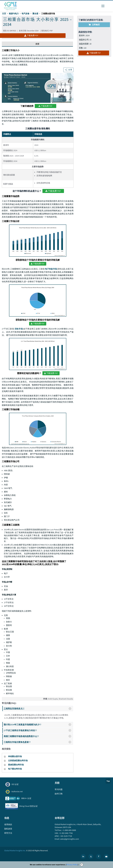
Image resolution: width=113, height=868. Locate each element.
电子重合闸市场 (15, 769)
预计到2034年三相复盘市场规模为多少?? (38, 725)
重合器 (35, 14)
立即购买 (94, 25)
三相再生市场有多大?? (38, 708)
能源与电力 (14, 14)
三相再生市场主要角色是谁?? (38, 742)
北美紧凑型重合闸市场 (18, 761)
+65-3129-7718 (66, 836)
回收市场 (19, 329)
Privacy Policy (72, 865)
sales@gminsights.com (69, 839)
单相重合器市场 (15, 756)
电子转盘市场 (51, 269)
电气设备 (26, 14)
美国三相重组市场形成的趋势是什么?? (38, 736)
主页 (4, 14)
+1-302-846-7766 (66, 833)
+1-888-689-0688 (69, 830)
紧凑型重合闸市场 (16, 765)
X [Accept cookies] (82, 865)
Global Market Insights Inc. (15, 851)
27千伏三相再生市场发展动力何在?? (38, 730)
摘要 (37, 44)
